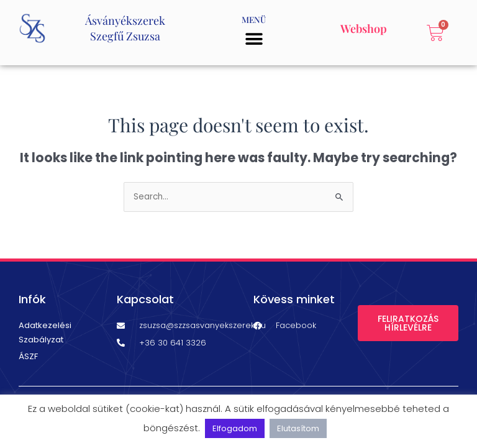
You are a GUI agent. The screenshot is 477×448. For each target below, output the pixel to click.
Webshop (364, 29)
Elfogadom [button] (235, 428)
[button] (254, 39)
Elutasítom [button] (298, 428)
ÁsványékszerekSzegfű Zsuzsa (125, 28)
